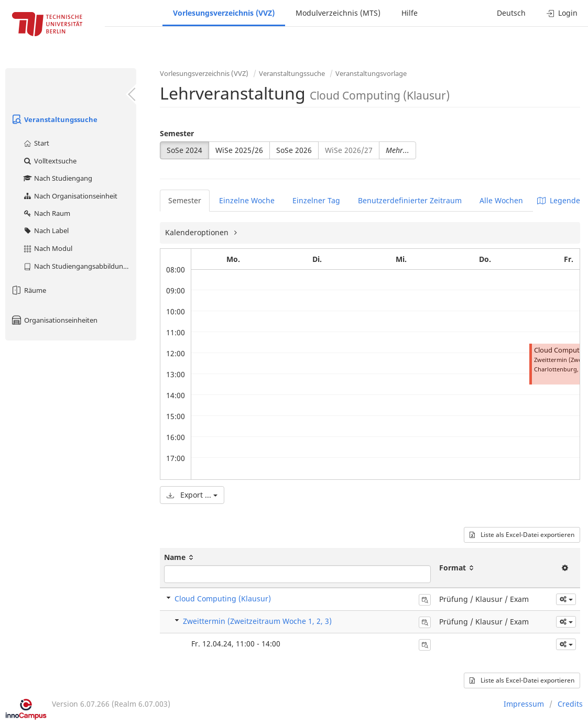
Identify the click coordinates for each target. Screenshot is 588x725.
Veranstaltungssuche (54, 119)
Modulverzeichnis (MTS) (338, 13)
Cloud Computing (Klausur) (223, 598)
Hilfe (410, 13)
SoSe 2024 (184, 150)
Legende (559, 200)
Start (36, 143)
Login (562, 13)
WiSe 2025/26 (239, 150)
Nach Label (46, 230)
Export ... (192, 495)
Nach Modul (47, 248)
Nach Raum (46, 213)
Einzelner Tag (316, 200)
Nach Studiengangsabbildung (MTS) (79, 266)
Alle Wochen (501, 200)
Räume (28, 290)
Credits (570, 704)
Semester (177, 133)
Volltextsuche (50, 161)
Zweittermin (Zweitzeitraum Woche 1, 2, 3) (257, 621)
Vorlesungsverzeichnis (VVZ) (224, 13)
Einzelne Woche (247, 200)
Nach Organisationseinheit (70, 196)
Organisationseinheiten (54, 320)
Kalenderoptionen (198, 232)
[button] (566, 599)
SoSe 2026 (294, 150)
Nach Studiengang (57, 178)
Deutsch (511, 13)
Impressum (524, 704)
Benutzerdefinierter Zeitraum (410, 200)
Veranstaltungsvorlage (371, 73)
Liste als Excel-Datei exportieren (522, 535)
